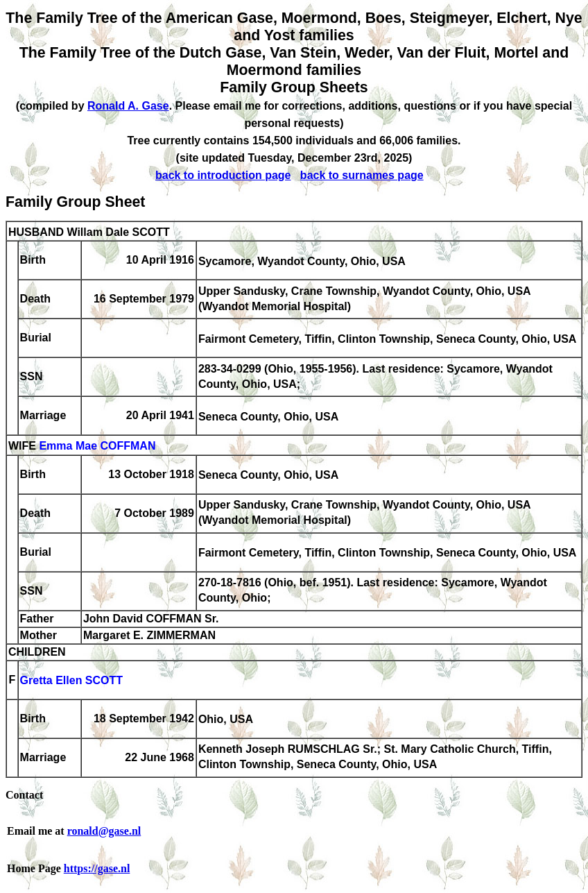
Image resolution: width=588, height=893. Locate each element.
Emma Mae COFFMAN (97, 446)
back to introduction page (223, 175)
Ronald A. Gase (128, 106)
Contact (24, 795)
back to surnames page (362, 175)
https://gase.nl (97, 868)
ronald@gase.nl (104, 831)
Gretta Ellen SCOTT (71, 681)
